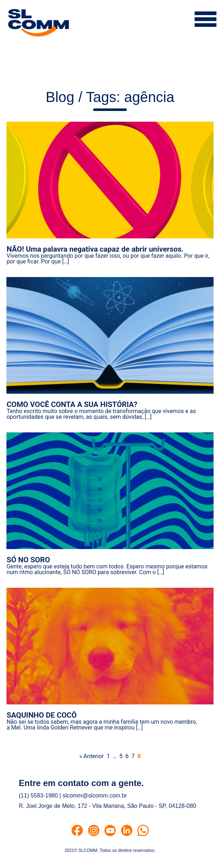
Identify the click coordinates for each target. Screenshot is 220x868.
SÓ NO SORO (28, 560)
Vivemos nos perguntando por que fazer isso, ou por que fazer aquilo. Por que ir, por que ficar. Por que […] (108, 259)
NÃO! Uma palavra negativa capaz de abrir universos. (95, 249)
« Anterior (92, 756)
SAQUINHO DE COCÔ (41, 715)
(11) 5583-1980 (38, 796)
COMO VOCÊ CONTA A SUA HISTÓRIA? (72, 404)
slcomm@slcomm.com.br (95, 796)
